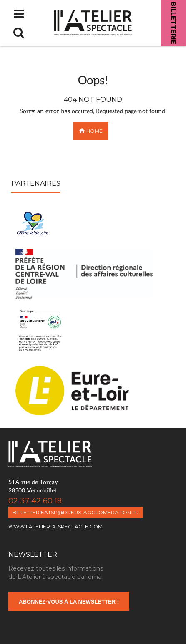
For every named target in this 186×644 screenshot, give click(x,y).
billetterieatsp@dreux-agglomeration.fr (76, 512)
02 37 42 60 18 (25, 501)
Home (91, 131)
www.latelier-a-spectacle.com (55, 527)
